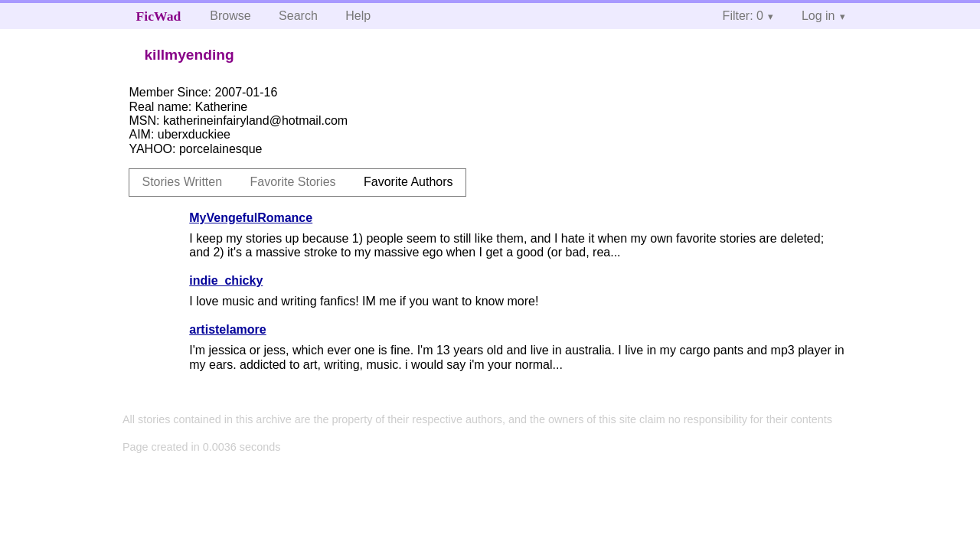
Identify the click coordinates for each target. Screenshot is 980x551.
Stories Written (182, 182)
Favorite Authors (408, 182)
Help (358, 16)
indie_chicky (226, 280)
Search (298, 16)
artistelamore (228, 329)
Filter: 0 (743, 16)
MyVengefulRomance (251, 218)
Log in (818, 16)
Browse (230, 16)
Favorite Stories (293, 182)
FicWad (159, 16)
